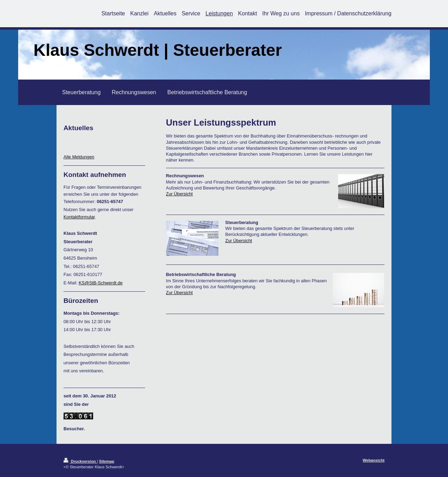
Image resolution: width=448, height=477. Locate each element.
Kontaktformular (79, 217)
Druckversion (80, 461)
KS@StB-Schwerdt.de (100, 283)
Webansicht (374, 460)
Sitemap (107, 461)
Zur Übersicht (180, 194)
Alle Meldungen (79, 157)
